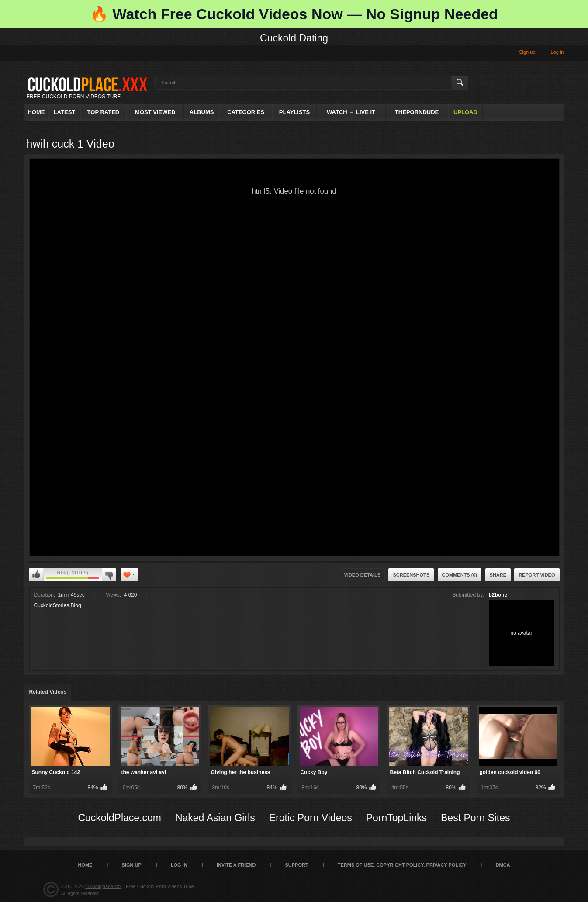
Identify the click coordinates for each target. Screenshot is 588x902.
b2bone (498, 595)
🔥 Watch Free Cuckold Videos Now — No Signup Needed (294, 14)
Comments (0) (460, 575)
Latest (65, 112)
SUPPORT (296, 865)
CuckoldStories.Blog (58, 605)
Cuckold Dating (294, 38)
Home (36, 112)
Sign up (527, 52)
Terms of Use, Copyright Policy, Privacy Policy (402, 865)
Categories (246, 112)
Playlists (294, 112)
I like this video (36, 575)
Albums (202, 112)
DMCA (503, 865)
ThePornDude (417, 112)
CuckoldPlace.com (119, 818)
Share (498, 575)
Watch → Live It (351, 112)
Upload (465, 112)
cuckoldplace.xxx (103, 886)
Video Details (363, 575)
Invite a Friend (236, 865)
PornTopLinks (396, 818)
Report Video (537, 575)
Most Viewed (155, 112)
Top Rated (104, 112)
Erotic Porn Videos (311, 818)
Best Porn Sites (476, 818)
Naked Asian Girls (215, 818)
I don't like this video (109, 575)
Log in (557, 52)
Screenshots (411, 575)
